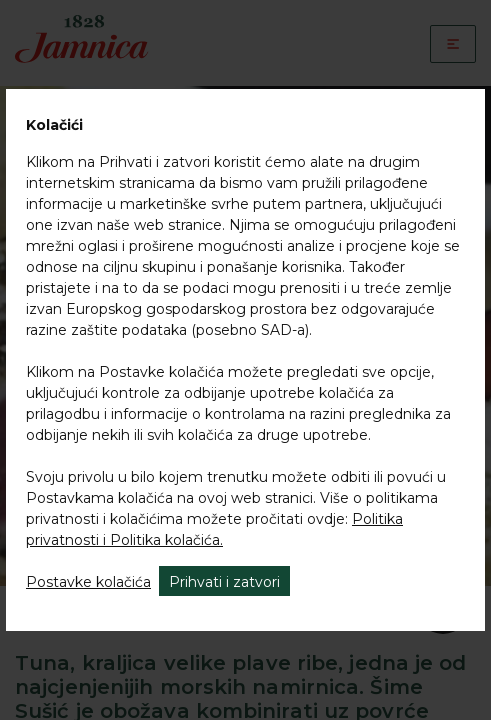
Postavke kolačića (88, 582)
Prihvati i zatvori (224, 582)
